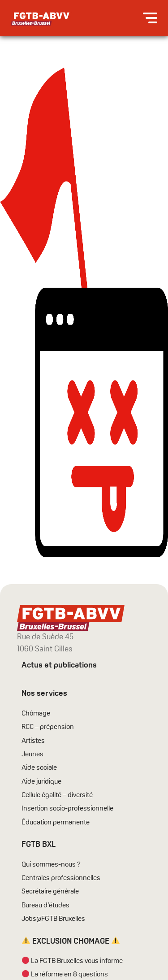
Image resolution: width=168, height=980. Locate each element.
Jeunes (32, 754)
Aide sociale (39, 768)
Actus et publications (59, 665)
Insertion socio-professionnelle (67, 808)
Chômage (36, 713)
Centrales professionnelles (62, 878)
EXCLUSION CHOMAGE (71, 941)
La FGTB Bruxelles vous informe (72, 961)
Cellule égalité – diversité (57, 795)
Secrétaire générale (50, 891)
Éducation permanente (56, 822)
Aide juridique (41, 781)
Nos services (44, 693)
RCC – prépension (48, 727)
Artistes (33, 741)
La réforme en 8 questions (65, 974)
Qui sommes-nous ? (51, 864)
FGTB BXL (39, 844)
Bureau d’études (45, 905)
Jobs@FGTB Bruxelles (53, 919)
